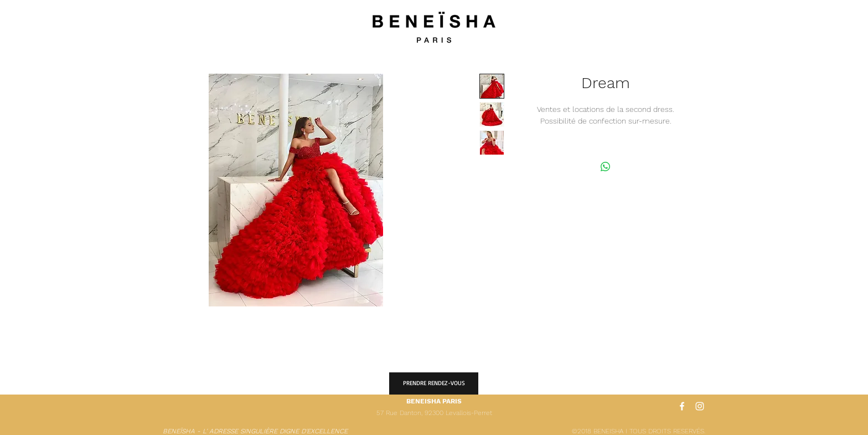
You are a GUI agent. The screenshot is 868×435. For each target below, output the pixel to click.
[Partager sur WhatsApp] (606, 167)
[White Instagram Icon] (700, 406)
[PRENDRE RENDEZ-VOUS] (434, 383)
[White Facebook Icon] (682, 406)
